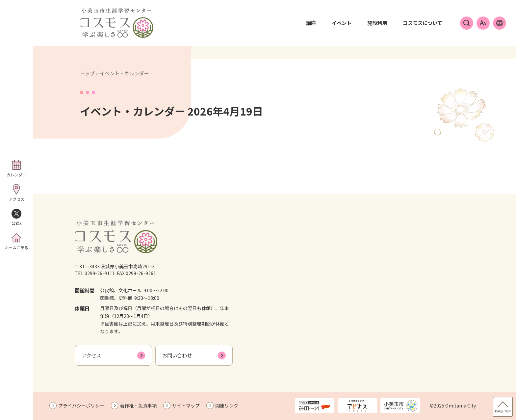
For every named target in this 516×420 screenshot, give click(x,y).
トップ (87, 73)
